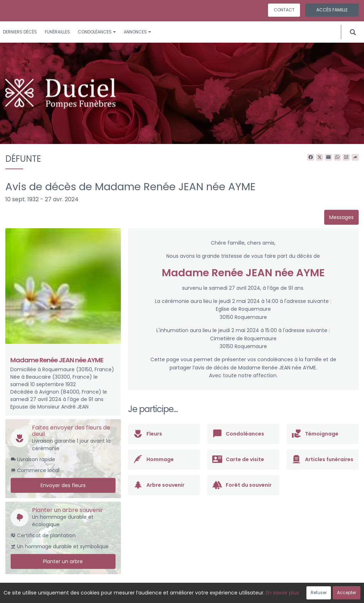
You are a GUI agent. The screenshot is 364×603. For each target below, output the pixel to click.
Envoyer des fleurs (63, 485)
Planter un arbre (63, 561)
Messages (341, 217)
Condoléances (97, 32)
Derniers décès (20, 32)
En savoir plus (282, 593)
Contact (284, 10)
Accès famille (332, 10)
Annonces (137, 32)
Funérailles (57, 32)
